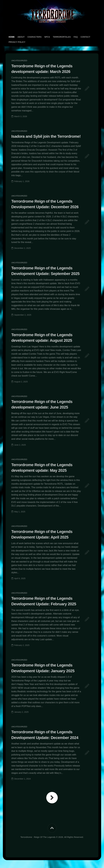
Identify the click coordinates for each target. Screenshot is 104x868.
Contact (85, 37)
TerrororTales (62, 37)
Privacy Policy (17, 42)
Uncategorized (19, 61)
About (21, 37)
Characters (35, 37)
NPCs (47, 37)
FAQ (76, 37)
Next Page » (52, 803)
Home (12, 37)
